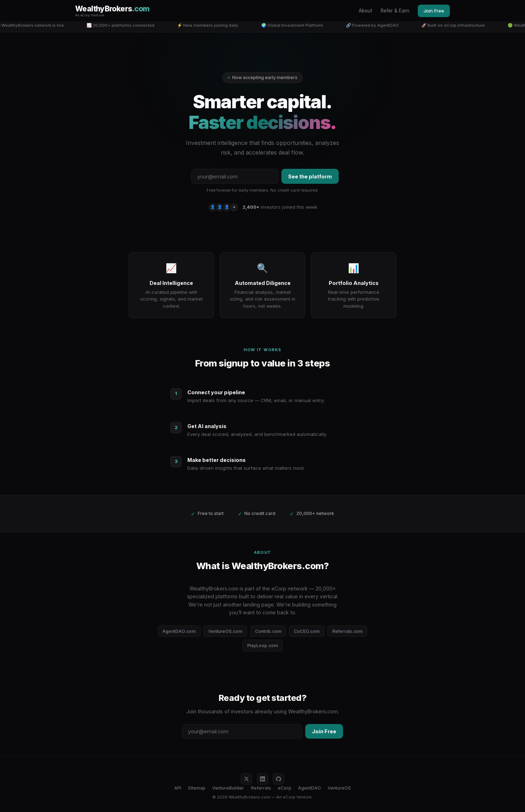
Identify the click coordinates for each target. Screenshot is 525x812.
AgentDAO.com (179, 631)
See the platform (310, 176)
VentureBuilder (228, 788)
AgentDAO (310, 788)
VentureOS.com (225, 631)
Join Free (434, 11)
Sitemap (197, 788)
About (365, 11)
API (178, 788)
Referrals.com (347, 631)
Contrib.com (268, 631)
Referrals (261, 788)
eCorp (285, 788)
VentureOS (339, 788)
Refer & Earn (395, 11)
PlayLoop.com (262, 646)
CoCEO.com (307, 631)
